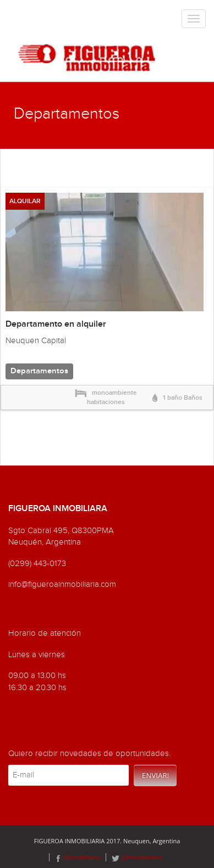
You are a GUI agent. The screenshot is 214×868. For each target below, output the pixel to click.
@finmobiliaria (137, 857)
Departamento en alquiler (56, 324)
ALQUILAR (25, 201)
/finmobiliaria (78, 857)
